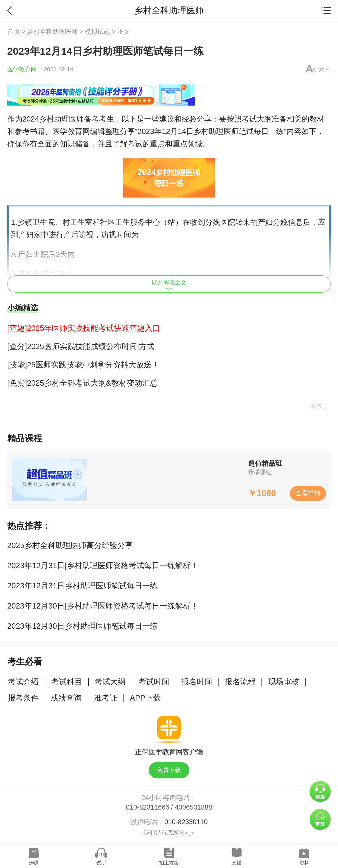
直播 (237, 863)
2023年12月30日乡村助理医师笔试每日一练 (83, 626)
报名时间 (197, 682)
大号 (324, 69)
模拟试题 (97, 32)
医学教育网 (22, 69)
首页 (14, 32)
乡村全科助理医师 (52, 32)
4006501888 (194, 807)
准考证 (106, 698)
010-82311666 (148, 807)
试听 (101, 863)
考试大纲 (110, 682)
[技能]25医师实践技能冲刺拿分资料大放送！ (83, 365)
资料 (304, 863)
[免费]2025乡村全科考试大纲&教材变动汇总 (83, 383)
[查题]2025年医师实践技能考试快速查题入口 (84, 328)
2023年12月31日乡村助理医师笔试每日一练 (83, 586)
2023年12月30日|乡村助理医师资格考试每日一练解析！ (103, 606)
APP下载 (146, 698)
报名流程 (240, 682)
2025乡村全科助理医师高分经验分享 (70, 545)
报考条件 (23, 698)
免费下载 (169, 770)
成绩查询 (66, 698)
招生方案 (169, 863)
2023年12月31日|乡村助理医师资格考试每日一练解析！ (103, 565)
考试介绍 (23, 682)
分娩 (213, 222)
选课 (34, 863)
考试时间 (154, 682)
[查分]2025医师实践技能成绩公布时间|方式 (81, 346)
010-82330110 (186, 822)
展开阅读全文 (169, 285)
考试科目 (67, 682)
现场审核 (284, 682)
